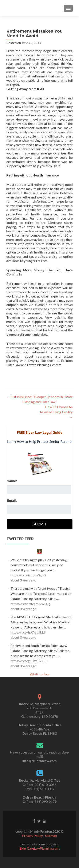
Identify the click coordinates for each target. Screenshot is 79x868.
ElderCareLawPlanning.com (39, 848)
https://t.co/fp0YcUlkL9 (28, 632)
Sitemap (51, 836)
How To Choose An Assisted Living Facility (56, 412)
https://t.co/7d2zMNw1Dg (30, 604)
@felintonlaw (40, 674)
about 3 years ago (23, 580)
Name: (12, 481)
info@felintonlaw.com (39, 761)
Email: (12, 501)
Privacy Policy (32, 836)
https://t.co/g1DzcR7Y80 (29, 661)
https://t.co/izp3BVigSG (28, 575)
